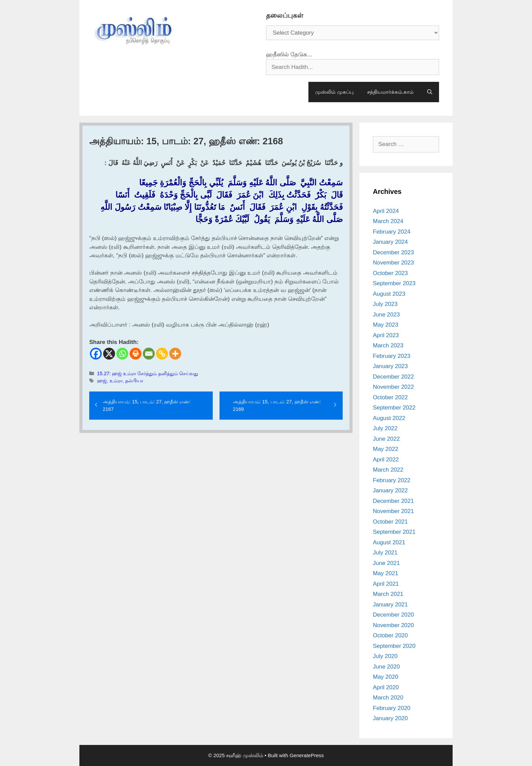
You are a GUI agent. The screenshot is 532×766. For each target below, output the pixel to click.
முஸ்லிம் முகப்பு (334, 92)
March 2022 (388, 470)
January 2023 (390, 366)
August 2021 (389, 542)
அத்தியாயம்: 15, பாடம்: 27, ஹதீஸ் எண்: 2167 (147, 405)
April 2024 (386, 211)
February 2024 (392, 232)
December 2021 (393, 501)
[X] (109, 354)
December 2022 (393, 377)
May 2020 (386, 677)
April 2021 (386, 584)
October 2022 (390, 397)
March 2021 (388, 594)
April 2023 (386, 335)
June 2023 (386, 315)
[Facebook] (96, 354)
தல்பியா (134, 381)
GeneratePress (307, 755)
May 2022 (386, 449)
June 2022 (386, 439)
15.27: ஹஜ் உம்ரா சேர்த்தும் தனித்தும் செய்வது (148, 373)
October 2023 (390, 273)
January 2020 (390, 718)
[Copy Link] (162, 354)
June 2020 (386, 667)
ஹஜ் (102, 381)
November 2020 (393, 625)
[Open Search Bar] (430, 92)
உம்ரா (116, 381)
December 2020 (393, 615)
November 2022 (393, 387)
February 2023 (392, 356)
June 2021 (386, 563)
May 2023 (386, 325)
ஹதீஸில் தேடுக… (289, 54)
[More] (175, 354)
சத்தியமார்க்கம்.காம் (390, 92)
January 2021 (390, 605)
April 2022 (386, 460)
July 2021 (385, 553)
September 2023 (394, 283)
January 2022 (390, 490)
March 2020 (388, 698)
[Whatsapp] (122, 354)
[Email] (149, 354)
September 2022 (394, 408)
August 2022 (389, 418)
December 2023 (393, 252)
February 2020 (392, 708)
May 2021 (386, 573)
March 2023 (388, 345)
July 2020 (385, 656)
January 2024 (390, 242)
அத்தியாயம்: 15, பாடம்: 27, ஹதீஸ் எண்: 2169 (277, 405)
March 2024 (388, 221)
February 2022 (392, 480)
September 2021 (394, 532)
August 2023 (389, 294)
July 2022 (385, 428)
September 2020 (394, 646)
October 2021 (390, 522)
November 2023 (393, 263)
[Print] (136, 354)
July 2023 (385, 304)
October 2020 (390, 635)
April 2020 (386, 687)
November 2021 (393, 511)
